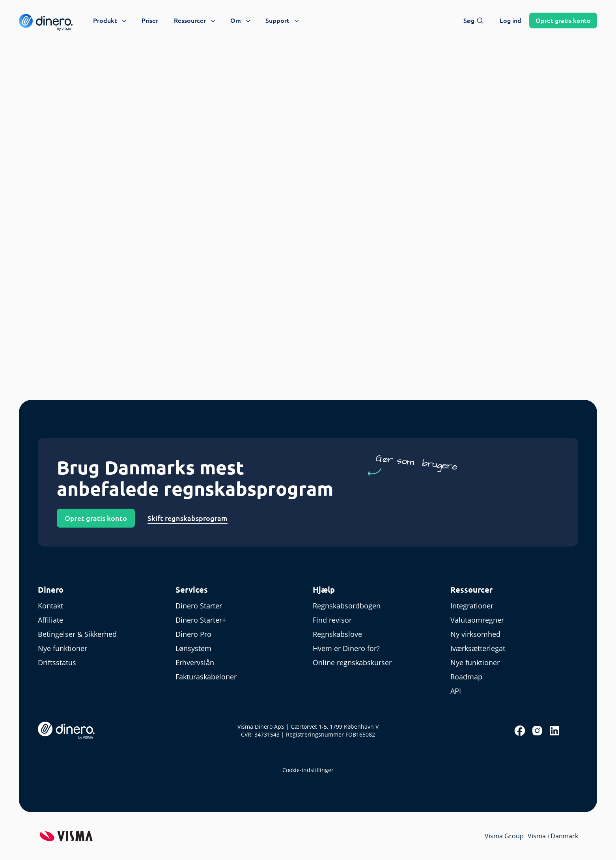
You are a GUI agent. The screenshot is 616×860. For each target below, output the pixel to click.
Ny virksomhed (475, 634)
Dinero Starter (199, 606)
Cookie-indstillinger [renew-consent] (308, 770)
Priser (150, 21)
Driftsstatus (57, 662)
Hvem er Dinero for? (346, 648)
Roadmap (466, 677)
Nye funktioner (63, 648)
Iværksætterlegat (478, 648)
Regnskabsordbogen (347, 606)
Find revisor (332, 620)
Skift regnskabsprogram (188, 518)
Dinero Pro (193, 634)
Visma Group (504, 836)
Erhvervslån (195, 662)
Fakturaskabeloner (206, 677)
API (456, 691)
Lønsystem (193, 648)
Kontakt (50, 606)
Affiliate (50, 620)
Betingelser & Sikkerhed (77, 634)
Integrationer (472, 606)
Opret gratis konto (96, 518)
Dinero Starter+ (201, 620)
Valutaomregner (477, 620)
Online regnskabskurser (352, 662)
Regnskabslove (337, 634)
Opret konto (563, 21)
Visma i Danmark (553, 836)
